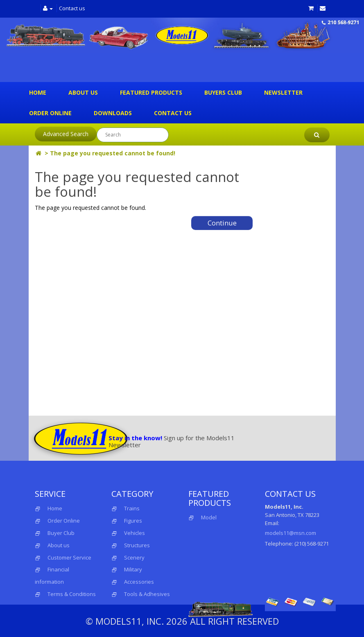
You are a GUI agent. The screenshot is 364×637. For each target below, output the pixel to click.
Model (202, 517)
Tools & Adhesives (147, 594)
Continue (222, 223)
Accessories (139, 582)
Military (133, 569)
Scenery (134, 557)
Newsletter (283, 92)
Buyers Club (223, 92)
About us (83, 92)
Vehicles (135, 533)
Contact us (72, 8)
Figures (133, 521)
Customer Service (69, 557)
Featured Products (151, 92)
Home (38, 92)
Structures (137, 545)
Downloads (113, 113)
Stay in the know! (135, 438)
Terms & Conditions (72, 594)
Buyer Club (61, 533)
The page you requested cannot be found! (113, 153)
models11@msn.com (291, 533)
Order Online (50, 113)
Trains (132, 508)
